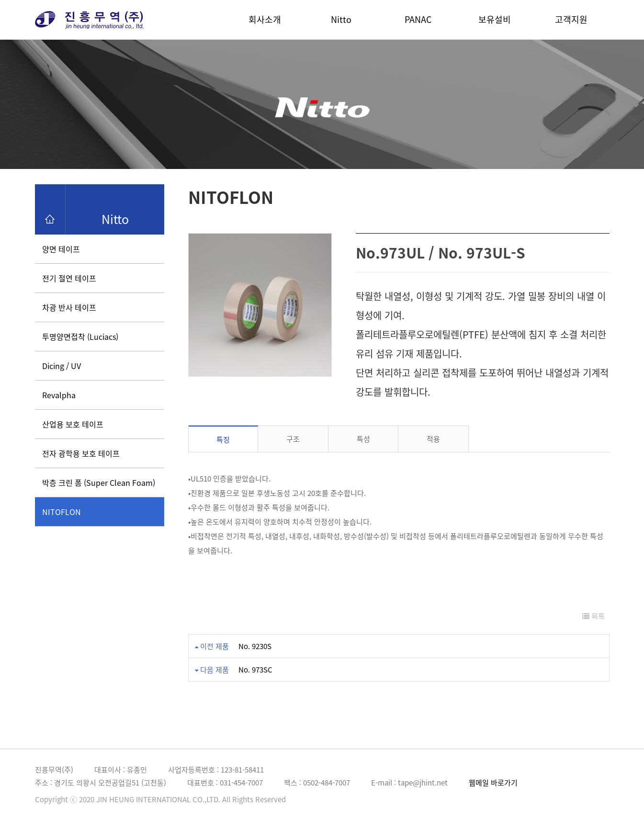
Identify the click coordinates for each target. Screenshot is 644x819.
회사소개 (265, 19)
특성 (363, 439)
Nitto (341, 19)
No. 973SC (255, 670)
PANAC (418, 19)
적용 (433, 439)
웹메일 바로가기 (493, 783)
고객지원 (571, 19)
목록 (593, 616)
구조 (293, 439)
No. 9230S (255, 646)
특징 (223, 439)
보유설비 (495, 19)
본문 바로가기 (0, 0)
